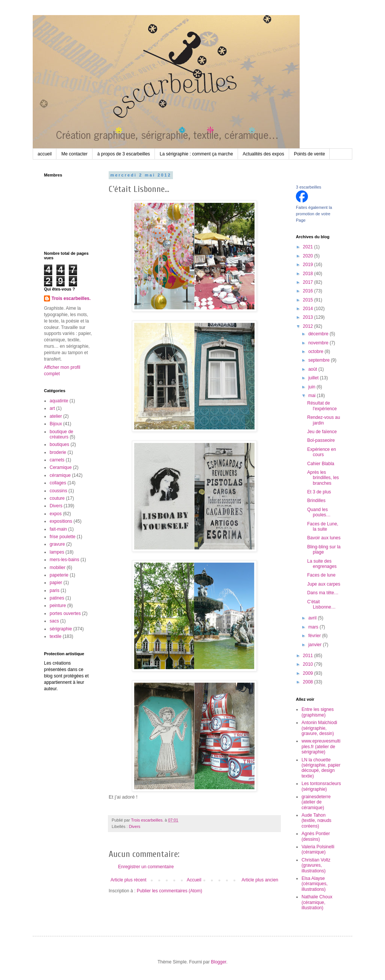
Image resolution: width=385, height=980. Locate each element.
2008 (309, 682)
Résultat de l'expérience (322, 406)
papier (56, 583)
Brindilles (316, 501)
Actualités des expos (264, 154)
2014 (309, 309)
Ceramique (61, 467)
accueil (45, 154)
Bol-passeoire (321, 440)
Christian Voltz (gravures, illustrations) (316, 865)
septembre (320, 360)
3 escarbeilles (308, 187)
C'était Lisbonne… (321, 604)
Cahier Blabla (321, 464)
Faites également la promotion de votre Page (314, 214)
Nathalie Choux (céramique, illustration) (317, 902)
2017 (309, 282)
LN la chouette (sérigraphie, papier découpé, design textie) (321, 768)
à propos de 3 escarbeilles (124, 154)
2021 (309, 247)
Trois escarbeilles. (71, 298)
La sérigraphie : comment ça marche (196, 154)
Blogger (219, 962)
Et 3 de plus (319, 492)
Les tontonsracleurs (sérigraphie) (321, 786)
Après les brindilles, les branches (323, 478)
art (52, 408)
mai (313, 396)
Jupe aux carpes (324, 584)
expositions (61, 521)
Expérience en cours (322, 452)
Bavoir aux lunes (324, 538)
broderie (58, 452)
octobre (316, 352)
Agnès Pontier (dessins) (316, 836)
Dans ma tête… (323, 593)
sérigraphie (61, 629)
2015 (309, 300)
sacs (54, 621)
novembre (319, 343)
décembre (319, 334)
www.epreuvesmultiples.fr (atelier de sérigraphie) (321, 746)
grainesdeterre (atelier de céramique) (316, 802)
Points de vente (310, 154)
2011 (309, 656)
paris (55, 590)
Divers (135, 826)
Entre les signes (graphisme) (318, 712)
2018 (309, 274)
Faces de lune (321, 575)
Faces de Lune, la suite (323, 527)
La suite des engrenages (322, 564)
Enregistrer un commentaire (146, 867)
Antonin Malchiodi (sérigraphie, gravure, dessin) (319, 728)
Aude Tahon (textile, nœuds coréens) (316, 821)
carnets (57, 460)
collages (58, 483)
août (313, 369)
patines (57, 598)
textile (55, 636)
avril (313, 618)
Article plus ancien (260, 880)
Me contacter (74, 154)
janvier (316, 645)
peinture (58, 606)
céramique (60, 475)
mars (314, 627)
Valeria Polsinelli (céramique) (318, 849)
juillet (314, 378)
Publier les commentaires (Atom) (170, 891)
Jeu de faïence (322, 432)
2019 (309, 265)
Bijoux (56, 424)
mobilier (58, 568)
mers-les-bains (64, 560)
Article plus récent (128, 880)
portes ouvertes (65, 613)
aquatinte (59, 401)
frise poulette (63, 537)
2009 (309, 673)
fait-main (58, 529)
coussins (58, 491)
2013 (309, 317)
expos (56, 514)
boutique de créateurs (61, 434)
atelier (56, 416)
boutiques (59, 444)
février (315, 636)
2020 (309, 256)
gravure (57, 544)
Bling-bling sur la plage (324, 549)
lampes (57, 552)
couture (57, 498)
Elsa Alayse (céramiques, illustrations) (315, 884)
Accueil (194, 880)
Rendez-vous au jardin (324, 420)
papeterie (59, 575)
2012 (309, 326)
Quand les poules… (319, 512)
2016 (309, 291)
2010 (309, 664)
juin (312, 387)
